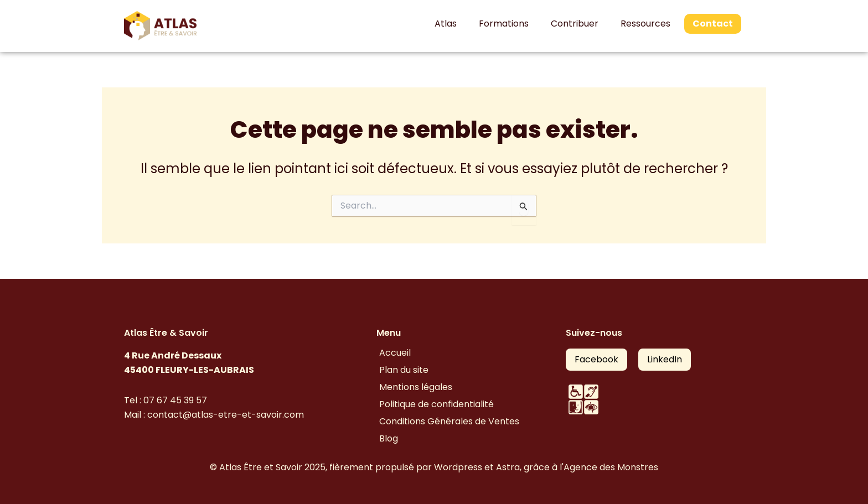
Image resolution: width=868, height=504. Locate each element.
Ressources (645, 24)
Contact (713, 24)
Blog (389, 438)
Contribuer (575, 24)
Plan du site (404, 370)
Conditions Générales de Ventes (449, 421)
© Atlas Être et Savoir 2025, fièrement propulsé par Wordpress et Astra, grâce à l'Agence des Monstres (434, 467)
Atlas (446, 24)
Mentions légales (416, 387)
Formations (504, 24)
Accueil (395, 353)
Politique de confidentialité (436, 404)
